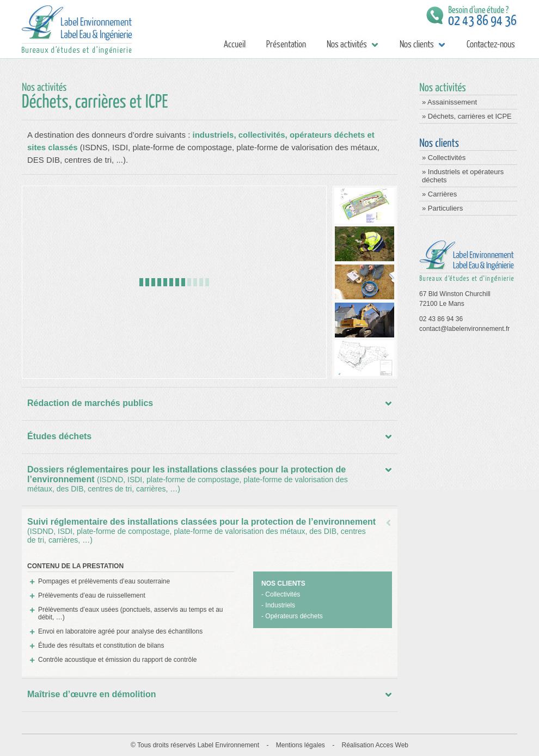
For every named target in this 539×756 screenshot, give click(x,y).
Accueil (234, 45)
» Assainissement (449, 102)
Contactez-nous (490, 45)
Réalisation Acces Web (375, 745)
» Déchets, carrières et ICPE (467, 116)
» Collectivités (444, 158)
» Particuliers (442, 208)
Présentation (286, 45)
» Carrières (439, 194)
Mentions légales (301, 745)
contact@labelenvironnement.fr (464, 329)
